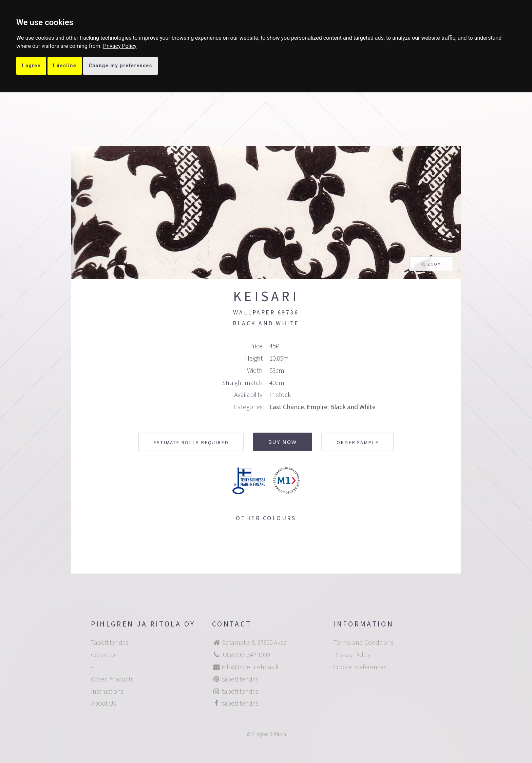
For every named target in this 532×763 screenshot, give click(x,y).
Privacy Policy (120, 46)
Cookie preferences (360, 667)
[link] (120, 46)
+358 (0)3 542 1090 (246, 655)
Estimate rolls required (191, 442)
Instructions (107, 691)
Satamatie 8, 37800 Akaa (254, 642)
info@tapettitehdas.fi (250, 667)
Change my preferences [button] (120, 66)
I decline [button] (65, 66)
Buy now (283, 442)
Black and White (353, 407)
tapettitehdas (240, 679)
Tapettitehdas (110, 642)
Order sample (358, 442)
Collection (105, 655)
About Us (103, 703)
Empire (317, 407)
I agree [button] (31, 66)
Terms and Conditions (363, 642)
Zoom (434, 264)
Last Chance (287, 407)
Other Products (112, 679)
